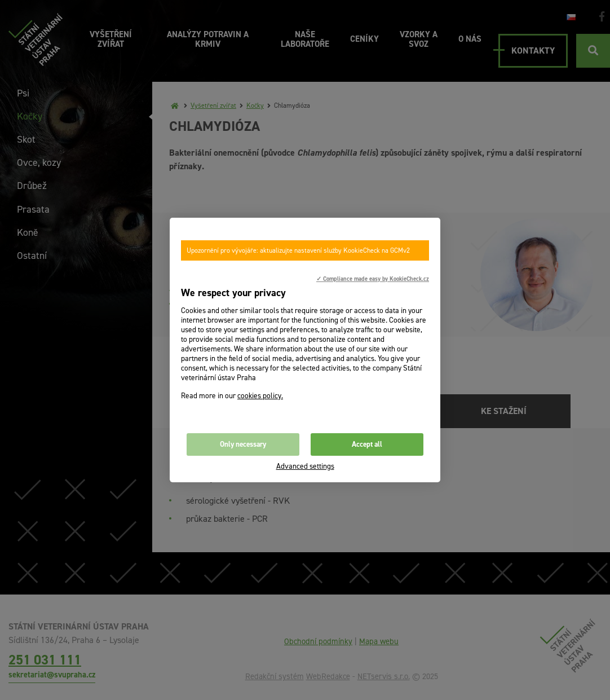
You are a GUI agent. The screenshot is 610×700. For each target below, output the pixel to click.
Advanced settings (305, 466)
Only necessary (243, 444)
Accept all (367, 444)
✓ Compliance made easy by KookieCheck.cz (373, 279)
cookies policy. (260, 396)
